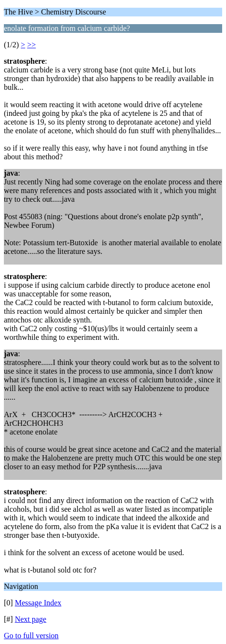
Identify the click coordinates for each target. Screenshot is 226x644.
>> (31, 45)
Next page (31, 619)
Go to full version (31, 636)
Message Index (38, 603)
